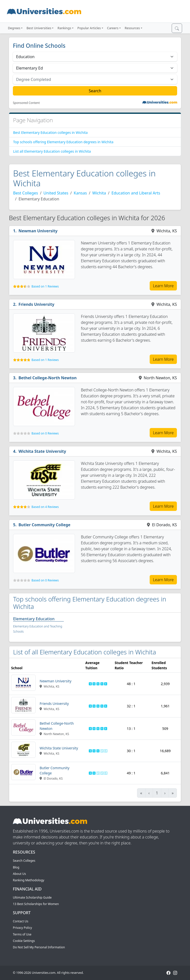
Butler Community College (45, 525)
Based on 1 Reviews (45, 286)
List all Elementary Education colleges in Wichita (52, 151)
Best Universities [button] (39, 28)
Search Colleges (24, 861)
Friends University (36, 304)
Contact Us (21, 921)
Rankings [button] (64, 28)
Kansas (80, 193)
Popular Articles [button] (89, 28)
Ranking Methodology (29, 880)
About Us (19, 874)
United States (56, 193)
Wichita (99, 193)
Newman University (38, 231)
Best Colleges (26, 193)
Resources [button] (132, 28)
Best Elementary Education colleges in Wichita (50, 132)
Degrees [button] (14, 28)
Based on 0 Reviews (45, 433)
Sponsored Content (26, 103)
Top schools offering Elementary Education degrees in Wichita (63, 142)
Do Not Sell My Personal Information (39, 947)
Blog (16, 867)
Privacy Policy (22, 928)
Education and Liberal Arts (136, 193)
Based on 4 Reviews (45, 507)
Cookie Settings (24, 941)
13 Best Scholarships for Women (36, 904)
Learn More (163, 286)
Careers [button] (113, 28)
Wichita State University (42, 451)
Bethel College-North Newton (48, 378)
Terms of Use (22, 934)
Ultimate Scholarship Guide (32, 897)
